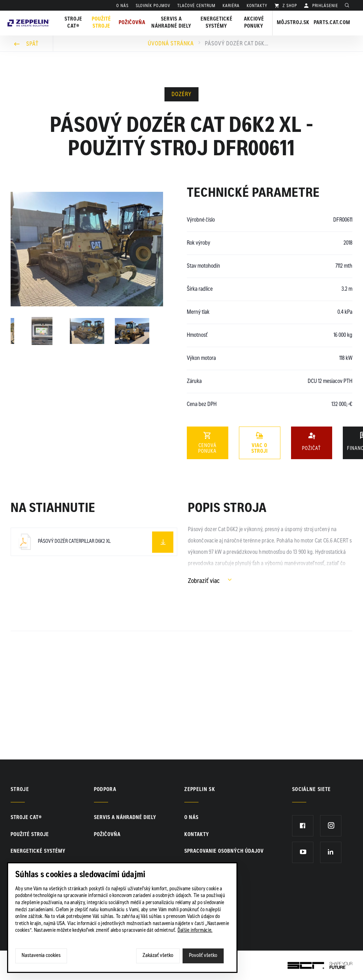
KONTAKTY (257, 6)
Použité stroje (101, 23)
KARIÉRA (231, 6)
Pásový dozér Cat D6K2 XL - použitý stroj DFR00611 (237, 44)
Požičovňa (107, 835)
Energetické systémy (217, 23)
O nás (122, 6)
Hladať (349, 6)
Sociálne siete (312, 790)
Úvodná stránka (171, 44)
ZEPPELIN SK (200, 790)
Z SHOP (289, 6)
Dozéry (181, 95)
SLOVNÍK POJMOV (153, 6)
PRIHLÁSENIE (325, 6)
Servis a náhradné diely (125, 818)
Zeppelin (29, 15)
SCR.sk (296, 964)
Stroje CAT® (26, 818)
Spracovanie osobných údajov (224, 852)
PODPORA (105, 790)
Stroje (20, 790)
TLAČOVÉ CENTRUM (196, 6)
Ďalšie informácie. (195, 931)
